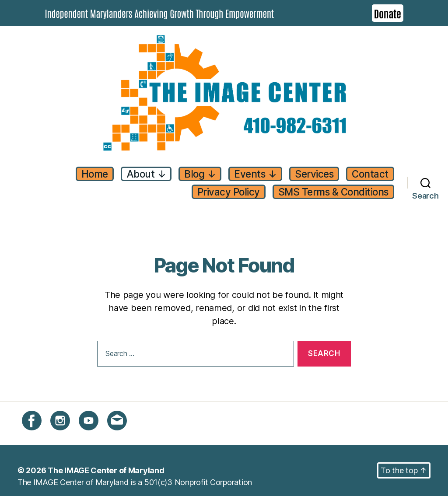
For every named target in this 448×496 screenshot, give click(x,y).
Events (255, 174)
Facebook (40, 425)
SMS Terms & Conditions (333, 192)
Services (314, 174)
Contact (370, 174)
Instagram (68, 425)
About (146, 174)
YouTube (94, 425)
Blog (200, 174)
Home (95, 174)
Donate (388, 13)
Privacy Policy (229, 192)
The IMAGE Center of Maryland (106, 470)
